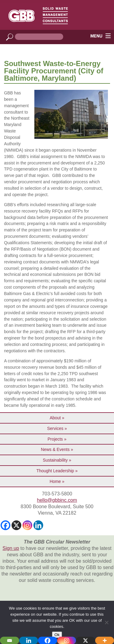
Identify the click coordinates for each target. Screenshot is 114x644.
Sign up (11, 548)
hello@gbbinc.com (57, 500)
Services (55, 428)
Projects (55, 439)
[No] (106, 622)
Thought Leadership (55, 471)
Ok (57, 635)
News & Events (55, 449)
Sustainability (55, 460)
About (55, 418)
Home (55, 481)
